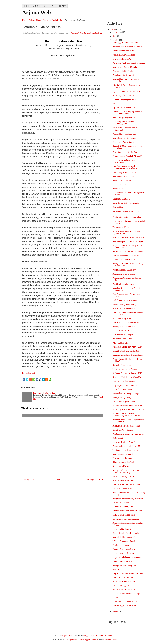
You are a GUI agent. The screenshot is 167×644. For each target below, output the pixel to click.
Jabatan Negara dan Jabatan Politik (127, 511)
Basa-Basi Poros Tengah (123, 430)
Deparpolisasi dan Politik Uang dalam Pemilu (128, 194)
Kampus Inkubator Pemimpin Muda (128, 405)
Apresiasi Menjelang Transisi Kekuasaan (125, 161)
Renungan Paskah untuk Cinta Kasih (128, 377)
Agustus (117, 32)
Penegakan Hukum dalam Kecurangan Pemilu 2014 (129, 265)
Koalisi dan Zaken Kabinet (124, 142)
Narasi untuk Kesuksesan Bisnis (126, 582)
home (26, 6)
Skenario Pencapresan (122, 365)
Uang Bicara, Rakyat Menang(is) (126, 203)
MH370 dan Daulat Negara (124, 515)
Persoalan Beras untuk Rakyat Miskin (128, 446)
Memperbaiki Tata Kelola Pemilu (126, 484)
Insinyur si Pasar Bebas (122, 339)
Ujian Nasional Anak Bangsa (125, 369)
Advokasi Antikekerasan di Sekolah (127, 47)
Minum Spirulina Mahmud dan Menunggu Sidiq (125, 123)
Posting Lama (29, 479)
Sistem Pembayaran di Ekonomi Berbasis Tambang (126, 471)
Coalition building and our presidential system (129, 222)
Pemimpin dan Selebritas (53, 20)
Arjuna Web (37, 12)
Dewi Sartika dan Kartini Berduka (127, 152)
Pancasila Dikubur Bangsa (123, 381)
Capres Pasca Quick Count (124, 401)
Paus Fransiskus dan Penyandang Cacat (126, 295)
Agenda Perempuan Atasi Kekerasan (128, 91)
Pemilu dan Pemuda (121, 545)
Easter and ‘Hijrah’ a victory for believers (126, 212)
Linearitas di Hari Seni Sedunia (126, 519)
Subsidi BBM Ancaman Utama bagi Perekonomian (127, 147)
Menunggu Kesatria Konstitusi (125, 43)
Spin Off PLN (118, 207)
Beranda (60, 479)
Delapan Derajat (119, 185)
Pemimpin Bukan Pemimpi (124, 327)
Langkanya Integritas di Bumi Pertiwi (128, 355)
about (37, 6)
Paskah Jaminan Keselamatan (125, 300)
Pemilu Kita (117, 189)
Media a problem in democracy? (126, 256)
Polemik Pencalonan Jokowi (124, 270)
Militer (115, 598)
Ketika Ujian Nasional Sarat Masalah (128, 410)
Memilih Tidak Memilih (123, 577)
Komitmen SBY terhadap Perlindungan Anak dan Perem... (127, 415)
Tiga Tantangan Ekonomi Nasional (127, 107)
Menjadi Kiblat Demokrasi (124, 537)
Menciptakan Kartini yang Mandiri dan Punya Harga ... (127, 113)
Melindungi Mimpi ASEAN (124, 172)
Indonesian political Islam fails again (128, 241)
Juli (115, 36)
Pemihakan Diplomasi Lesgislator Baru (127, 279)
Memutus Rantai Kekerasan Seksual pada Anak (128, 313)
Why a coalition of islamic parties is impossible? (128, 246)
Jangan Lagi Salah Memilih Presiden (128, 573)
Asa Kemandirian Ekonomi (124, 274)
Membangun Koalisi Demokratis (126, 67)
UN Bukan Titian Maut (122, 389)
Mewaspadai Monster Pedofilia (126, 323)
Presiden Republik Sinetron (124, 284)
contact (61, 6)
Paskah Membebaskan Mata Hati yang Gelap (129, 494)
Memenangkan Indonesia (123, 454)
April (115, 40)
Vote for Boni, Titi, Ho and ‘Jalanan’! (128, 237)
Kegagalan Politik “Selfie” (124, 71)
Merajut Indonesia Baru (122, 561)
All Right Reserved (104, 636)
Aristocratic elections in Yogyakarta (127, 217)
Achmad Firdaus (35, 20)
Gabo (115, 103)
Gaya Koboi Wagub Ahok (123, 476)
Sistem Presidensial (121, 503)
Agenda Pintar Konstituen (123, 480)
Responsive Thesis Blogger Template (83, 640)
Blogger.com (89, 636)
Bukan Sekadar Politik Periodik (126, 533)
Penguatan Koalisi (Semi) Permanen (128, 499)
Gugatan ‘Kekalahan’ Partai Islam (127, 557)
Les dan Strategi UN (121, 586)
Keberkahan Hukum (121, 466)
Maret (116, 612)
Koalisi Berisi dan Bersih (123, 331)
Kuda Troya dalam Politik (123, 95)
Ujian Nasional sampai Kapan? (125, 602)
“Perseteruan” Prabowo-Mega (125, 553)
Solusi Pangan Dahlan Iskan (124, 606)
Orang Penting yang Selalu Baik (126, 351)
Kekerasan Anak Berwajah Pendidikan (129, 63)
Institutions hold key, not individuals (128, 252)
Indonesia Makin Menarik (123, 177)
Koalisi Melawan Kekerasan (124, 134)
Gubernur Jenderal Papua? (123, 442)
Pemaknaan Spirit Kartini (123, 75)
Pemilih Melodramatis (122, 181)
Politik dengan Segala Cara (124, 118)
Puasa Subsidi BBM (121, 343)
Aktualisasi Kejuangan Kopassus (126, 426)
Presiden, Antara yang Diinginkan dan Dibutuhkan (128, 421)
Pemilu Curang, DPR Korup (124, 304)
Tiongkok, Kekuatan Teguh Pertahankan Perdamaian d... (125, 167)
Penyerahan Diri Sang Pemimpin (126, 393)
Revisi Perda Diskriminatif (124, 590)
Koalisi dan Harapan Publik (124, 308)
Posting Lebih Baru (95, 479)
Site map (48, 6)
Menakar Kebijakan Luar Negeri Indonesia (126, 289)
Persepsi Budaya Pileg (122, 397)
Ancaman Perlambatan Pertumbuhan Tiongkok (128, 524)
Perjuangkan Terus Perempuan (125, 385)
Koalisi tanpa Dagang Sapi (124, 55)
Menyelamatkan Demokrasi (124, 138)
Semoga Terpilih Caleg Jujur (124, 565)
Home (25, 20)
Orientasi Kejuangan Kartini (124, 99)
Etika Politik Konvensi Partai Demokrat (125, 129)
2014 (113, 29)
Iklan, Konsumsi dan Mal (123, 462)
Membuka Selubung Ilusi (123, 507)
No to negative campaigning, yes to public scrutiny (127, 232)
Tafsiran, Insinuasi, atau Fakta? (125, 450)
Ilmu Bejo (117, 569)
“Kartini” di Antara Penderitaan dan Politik (127, 86)
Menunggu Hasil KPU (122, 59)
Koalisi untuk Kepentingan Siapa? (127, 594)
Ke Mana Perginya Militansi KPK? (127, 373)
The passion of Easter (121, 227)
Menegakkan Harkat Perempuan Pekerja (126, 80)
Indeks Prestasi (28, 373)
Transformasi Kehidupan (123, 335)
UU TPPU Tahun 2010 (122, 488)
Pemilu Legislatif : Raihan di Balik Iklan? (127, 360)
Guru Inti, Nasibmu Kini (123, 529)
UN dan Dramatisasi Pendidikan (126, 541)
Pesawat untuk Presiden (122, 458)
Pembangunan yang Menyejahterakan (128, 434)
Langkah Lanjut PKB (121, 199)
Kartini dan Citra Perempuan (124, 260)
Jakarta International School (124, 51)
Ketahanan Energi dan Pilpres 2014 (127, 347)
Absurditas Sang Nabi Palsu (124, 319)
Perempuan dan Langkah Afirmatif (127, 156)
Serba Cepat (118, 438)
